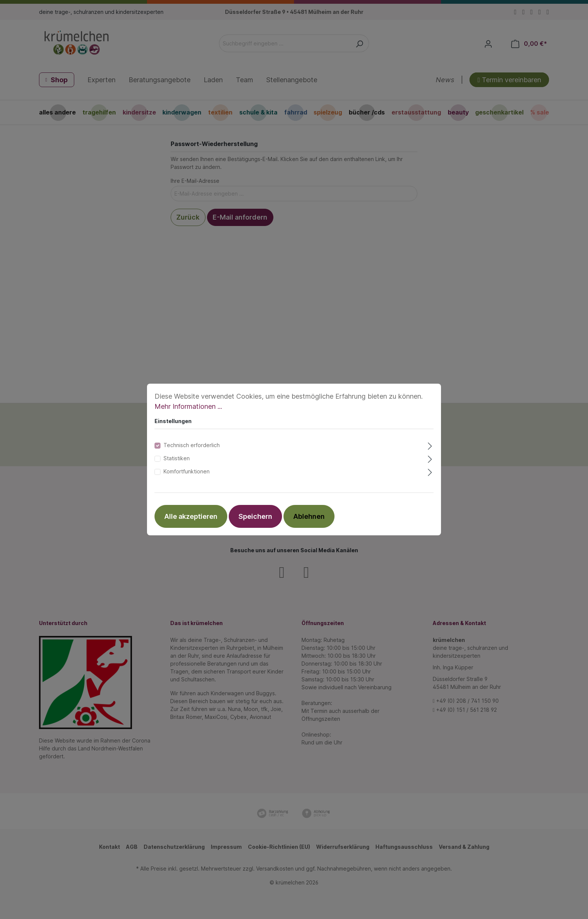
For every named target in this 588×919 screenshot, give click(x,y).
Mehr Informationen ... (188, 406)
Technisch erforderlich (192, 445)
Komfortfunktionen (187, 471)
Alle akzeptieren (191, 516)
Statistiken (177, 458)
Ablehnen (309, 516)
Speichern (255, 516)
